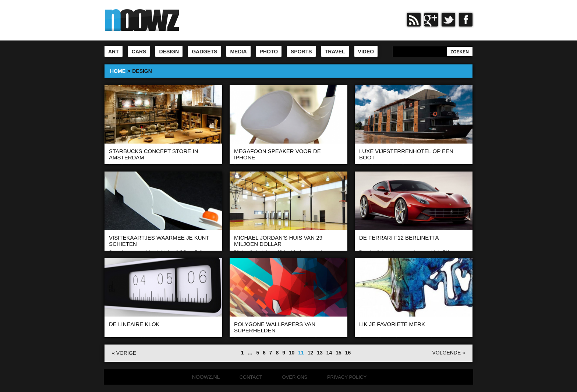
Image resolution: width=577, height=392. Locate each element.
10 (292, 353)
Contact (251, 377)
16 (348, 353)
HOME (118, 71)
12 (311, 353)
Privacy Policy (347, 377)
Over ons (295, 377)
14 (329, 353)
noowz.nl (206, 377)
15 (339, 353)
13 (320, 353)
